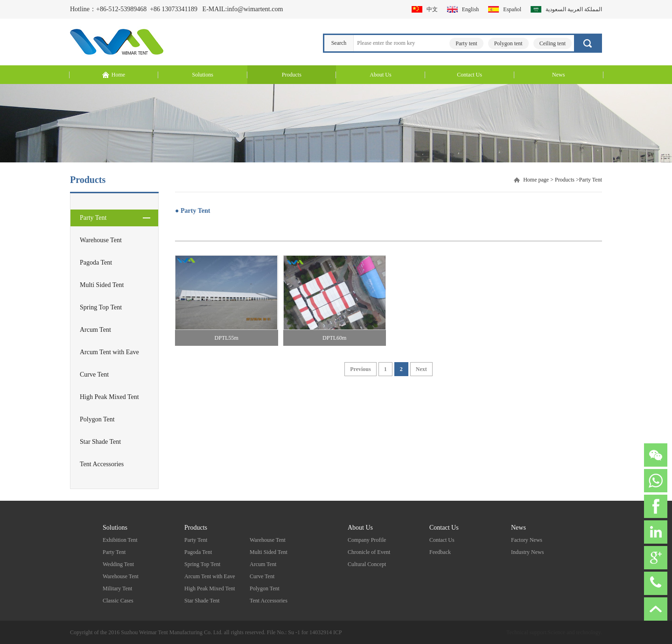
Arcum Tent (95, 330)
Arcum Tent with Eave (109, 352)
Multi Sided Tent (102, 285)
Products (565, 180)
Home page (536, 180)
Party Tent (93, 218)
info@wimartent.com (255, 9)
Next (421, 369)
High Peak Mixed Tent (109, 397)
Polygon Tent (97, 419)
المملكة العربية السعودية (574, 9)
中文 (432, 9)
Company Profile (367, 540)
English (471, 9)
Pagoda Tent (96, 262)
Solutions (115, 528)
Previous (360, 369)
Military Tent (117, 588)
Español (512, 9)
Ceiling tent (553, 43)
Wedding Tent (118, 564)
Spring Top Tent (101, 307)
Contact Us (444, 528)
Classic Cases (118, 601)
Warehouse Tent (101, 240)
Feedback (440, 552)
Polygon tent (508, 43)
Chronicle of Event (369, 552)
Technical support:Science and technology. (554, 632)
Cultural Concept (367, 564)
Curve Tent (94, 374)
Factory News (527, 540)
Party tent (466, 43)
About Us (360, 528)
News (518, 528)
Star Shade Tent (100, 442)
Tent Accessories (102, 464)
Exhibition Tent (120, 540)
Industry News (527, 552)
